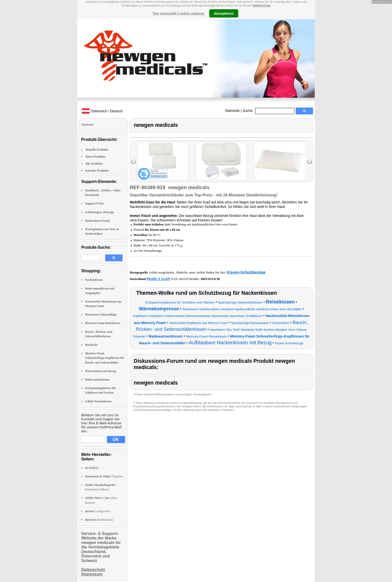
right (310, 162)
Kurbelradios (99, 520)
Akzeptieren (224, 13)
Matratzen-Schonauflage (101, 315)
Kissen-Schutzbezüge (246, 272)
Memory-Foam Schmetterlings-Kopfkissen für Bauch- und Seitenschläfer (105, 358)
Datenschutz (262, 6)
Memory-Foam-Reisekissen (102, 323)
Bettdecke (91, 345)
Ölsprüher (104, 476)
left (134, 162)
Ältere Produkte (95, 157)
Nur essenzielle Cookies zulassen (178, 13)
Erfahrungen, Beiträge (99, 212)
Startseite (232, 111)
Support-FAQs (94, 203)
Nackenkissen (94, 280)
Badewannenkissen (97, 380)
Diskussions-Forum (97, 221)
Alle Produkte (94, 164)
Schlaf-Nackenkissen (98, 401)
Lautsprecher (98, 511)
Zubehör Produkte (97, 171)
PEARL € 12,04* (158, 279)
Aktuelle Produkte (97, 150)
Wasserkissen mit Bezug (100, 371)
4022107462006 (189, 279)
